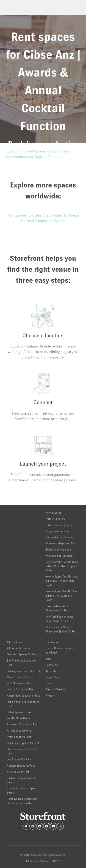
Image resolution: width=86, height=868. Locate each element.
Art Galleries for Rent (19, 731)
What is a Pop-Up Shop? (60, 556)
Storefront (13, 151)
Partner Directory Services (60, 525)
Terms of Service (55, 689)
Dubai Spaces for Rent (20, 712)
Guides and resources (58, 549)
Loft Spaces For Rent (19, 759)
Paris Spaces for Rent (19, 683)
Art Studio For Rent (18, 772)
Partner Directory (55, 519)
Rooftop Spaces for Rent (21, 766)
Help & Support (55, 677)
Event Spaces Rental (40, 151)
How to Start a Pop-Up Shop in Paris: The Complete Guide (62, 596)
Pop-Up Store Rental (19, 718)
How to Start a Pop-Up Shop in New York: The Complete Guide (62, 566)
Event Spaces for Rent (20, 737)
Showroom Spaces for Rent (23, 724)
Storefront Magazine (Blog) (61, 543)
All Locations (14, 642)
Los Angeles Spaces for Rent (24, 671)
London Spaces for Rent (21, 689)
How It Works (53, 513)
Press (49, 683)
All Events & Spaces (19, 648)
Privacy (49, 696)
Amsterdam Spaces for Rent (23, 696)
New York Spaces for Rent (22, 654)
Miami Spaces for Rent (20, 677)
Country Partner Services (60, 537)
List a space (53, 642)
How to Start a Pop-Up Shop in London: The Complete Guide (62, 581)
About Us (51, 671)
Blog (48, 659)
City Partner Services (57, 531)
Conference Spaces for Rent (23, 743)
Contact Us (52, 665)
